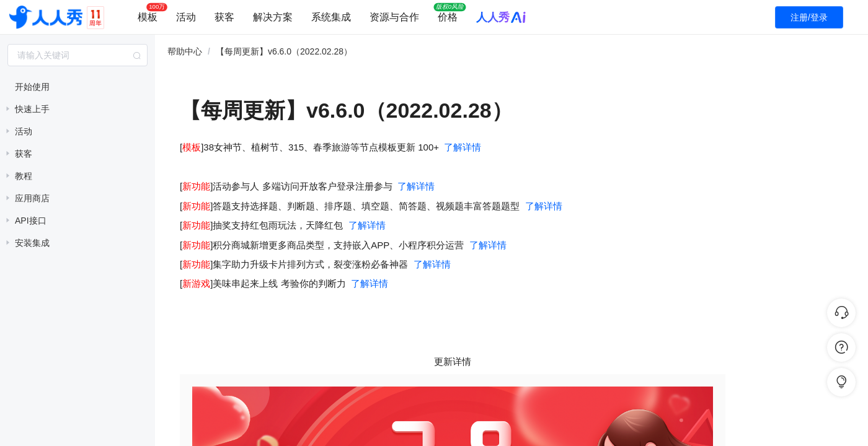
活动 (186, 17)
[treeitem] (77, 87)
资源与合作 (394, 17)
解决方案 (273, 17)
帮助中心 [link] (185, 51)
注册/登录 (809, 17)
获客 (224, 17)
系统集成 (331, 17)
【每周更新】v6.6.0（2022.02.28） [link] (284, 51)
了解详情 (463, 147)
